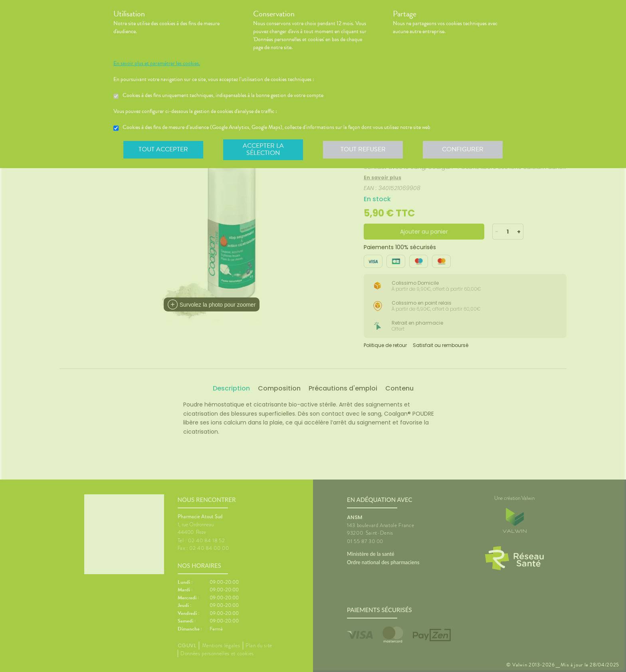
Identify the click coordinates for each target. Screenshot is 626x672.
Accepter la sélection (263, 149)
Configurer (463, 149)
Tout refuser (363, 149)
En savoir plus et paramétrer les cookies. (157, 63)
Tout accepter (163, 149)
